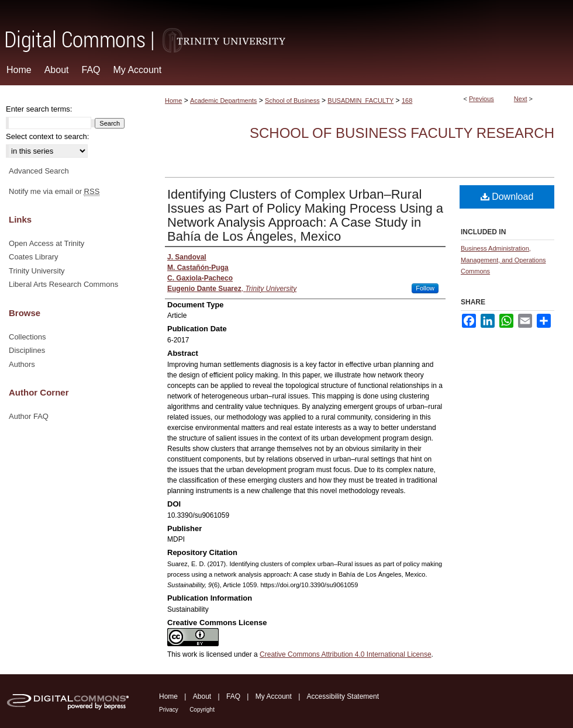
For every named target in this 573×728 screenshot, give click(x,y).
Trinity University (37, 271)
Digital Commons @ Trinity (286, 27)
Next (521, 99)
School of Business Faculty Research (402, 133)
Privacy (169, 710)
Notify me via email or (54, 192)
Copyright (202, 710)
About (202, 696)
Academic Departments (223, 100)
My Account (274, 696)
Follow (425, 288)
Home (173, 100)
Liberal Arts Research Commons (63, 284)
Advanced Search (39, 171)
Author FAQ (29, 416)
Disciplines (27, 350)
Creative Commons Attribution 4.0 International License (346, 654)
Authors (22, 364)
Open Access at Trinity (46, 243)
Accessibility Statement (343, 696)
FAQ (233, 696)
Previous (481, 99)
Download (507, 197)
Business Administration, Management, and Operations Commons (503, 260)
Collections (27, 337)
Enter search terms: (39, 109)
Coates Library (34, 257)
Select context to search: (47, 136)
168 (407, 100)
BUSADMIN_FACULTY (360, 100)
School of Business (292, 100)
